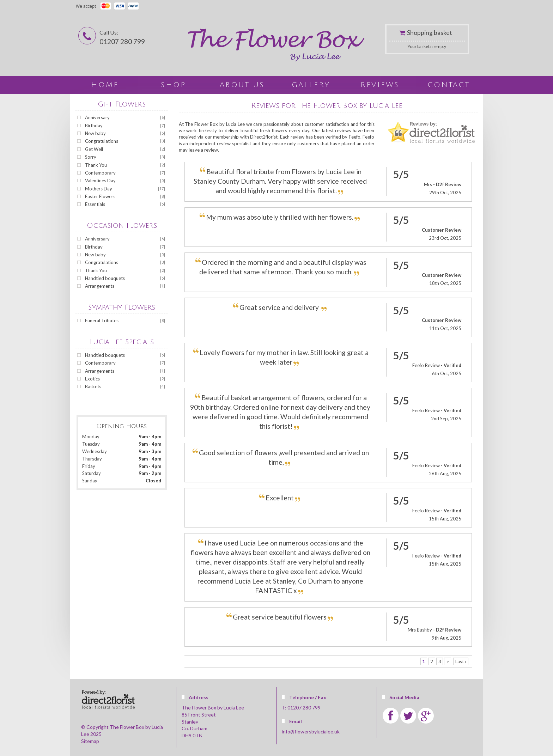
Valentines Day (100, 181)
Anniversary (97, 117)
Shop (173, 85)
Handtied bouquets (105, 278)
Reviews (380, 85)
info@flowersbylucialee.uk (311, 731)
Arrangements (100, 286)
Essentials (95, 204)
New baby (95, 133)
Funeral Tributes (102, 321)
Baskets (93, 386)
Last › (461, 661)
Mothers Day (99, 189)
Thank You (96, 165)
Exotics (92, 379)
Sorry (91, 157)
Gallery (311, 85)
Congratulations (102, 141)
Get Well (94, 149)
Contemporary (100, 173)
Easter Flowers (100, 196)
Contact (449, 85)
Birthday (94, 126)
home (105, 85)
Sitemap (90, 741)
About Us (242, 85)
